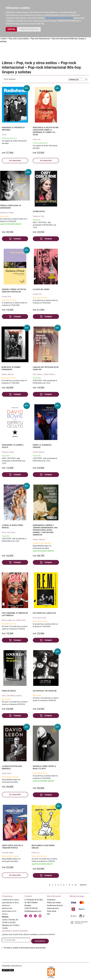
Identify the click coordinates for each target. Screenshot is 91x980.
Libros (4, 39)
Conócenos (51, 900)
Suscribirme (40, 941)
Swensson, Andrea (7, 213)
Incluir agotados (10, 79)
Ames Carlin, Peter (40, 618)
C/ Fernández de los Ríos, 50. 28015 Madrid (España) (34, 903)
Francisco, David (8, 452)
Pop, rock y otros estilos (19, 39)
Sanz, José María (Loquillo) (12, 696)
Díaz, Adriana (38, 374)
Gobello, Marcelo (8, 374)
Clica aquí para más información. (59, 18)
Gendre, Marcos (49, 374)
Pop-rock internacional (40, 39)
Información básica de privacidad (33, 948)
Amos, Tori (37, 139)
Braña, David (21, 620)
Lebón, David (7, 773)
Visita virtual (51, 911)
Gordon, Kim (37, 294)
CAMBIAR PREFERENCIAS (29, 29)
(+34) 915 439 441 (31, 908)
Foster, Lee (36, 853)
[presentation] (20, 955)
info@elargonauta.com (33, 911)
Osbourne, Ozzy (38, 216)
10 (76, 885)
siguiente (83, 885)
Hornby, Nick (6, 297)
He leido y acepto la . (25, 948)
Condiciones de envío (55, 905)
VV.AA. (4, 135)
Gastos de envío (53, 908)
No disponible (15, 161)
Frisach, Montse (39, 452)
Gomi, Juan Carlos (9, 532)
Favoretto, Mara (8, 853)
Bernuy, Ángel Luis (9, 620)
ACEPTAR (11, 29)
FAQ (48, 914)
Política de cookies (54, 903)
